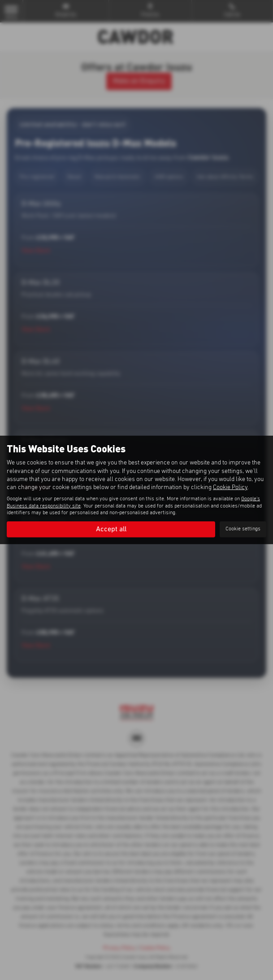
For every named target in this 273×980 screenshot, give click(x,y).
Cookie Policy (230, 487)
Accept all (111, 529)
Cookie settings (243, 529)
